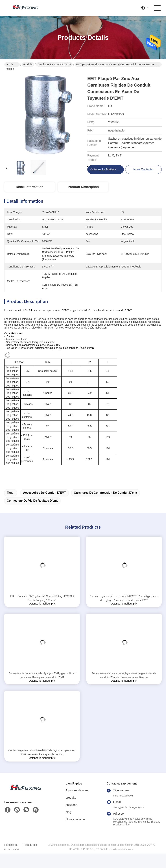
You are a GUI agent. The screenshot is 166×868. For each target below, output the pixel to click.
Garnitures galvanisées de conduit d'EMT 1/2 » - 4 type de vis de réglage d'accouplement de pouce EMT (124, 598)
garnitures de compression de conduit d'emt (106, 493)
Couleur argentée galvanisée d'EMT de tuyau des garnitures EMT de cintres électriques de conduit (42, 752)
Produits (28, 64)
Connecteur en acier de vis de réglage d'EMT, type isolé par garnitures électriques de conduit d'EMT (42, 675)
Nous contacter (75, 819)
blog (68, 812)
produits (71, 798)
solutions (71, 805)
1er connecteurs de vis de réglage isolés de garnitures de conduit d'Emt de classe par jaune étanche (124, 675)
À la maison (10, 65)
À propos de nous (77, 790)
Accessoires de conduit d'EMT (45, 493)
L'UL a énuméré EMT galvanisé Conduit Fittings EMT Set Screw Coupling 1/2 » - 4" (42, 598)
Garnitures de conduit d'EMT (54, 64)
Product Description (83, 187)
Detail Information (30, 187)
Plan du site (30, 845)
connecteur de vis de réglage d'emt (32, 501)
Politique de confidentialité (12, 847)
